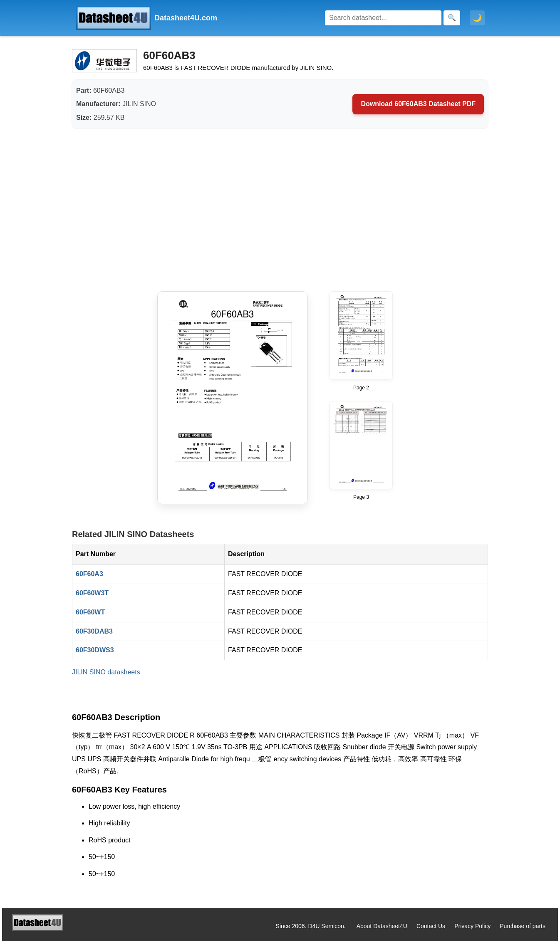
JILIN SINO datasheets (106, 672)
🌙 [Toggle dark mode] (477, 18)
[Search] (383, 18)
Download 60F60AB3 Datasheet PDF (418, 104)
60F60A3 (89, 574)
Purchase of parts (523, 926)
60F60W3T (92, 593)
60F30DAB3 (94, 631)
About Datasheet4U (382, 926)
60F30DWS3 (95, 650)
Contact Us (431, 926)
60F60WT (90, 612)
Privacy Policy (472, 926)
